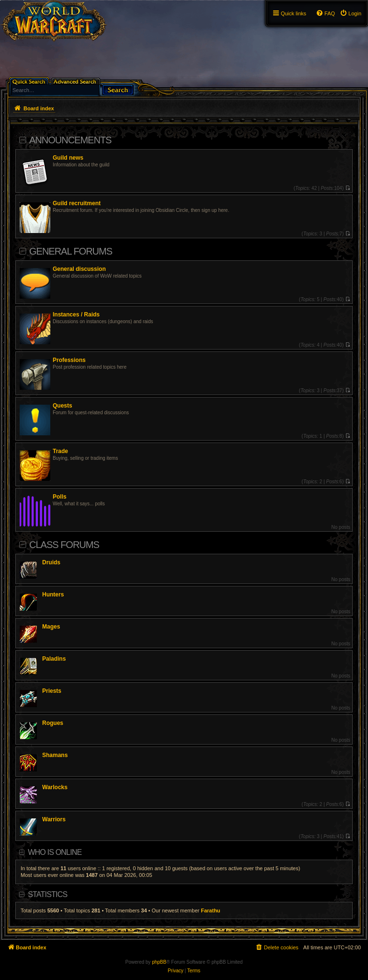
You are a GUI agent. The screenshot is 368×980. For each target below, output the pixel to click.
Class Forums (64, 545)
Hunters (53, 595)
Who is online (55, 852)
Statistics (47, 894)
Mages (51, 627)
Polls (60, 497)
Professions (69, 360)
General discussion (79, 269)
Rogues (53, 723)
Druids (51, 562)
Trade (60, 451)
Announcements (70, 140)
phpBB (159, 962)
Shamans (55, 755)
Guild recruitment (77, 203)
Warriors (54, 819)
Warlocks (55, 787)
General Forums (71, 251)
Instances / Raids (76, 315)
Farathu (210, 910)
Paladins (54, 659)
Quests (63, 406)
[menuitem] (351, 13)
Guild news (68, 158)
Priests (52, 691)
